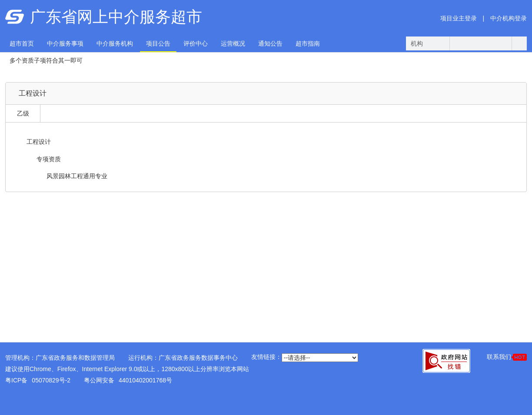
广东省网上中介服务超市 (116, 17)
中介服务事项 (65, 43)
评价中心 (196, 43)
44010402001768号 (145, 380)
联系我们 (507, 357)
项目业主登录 (459, 18)
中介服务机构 (115, 43)
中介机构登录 (509, 18)
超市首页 (22, 43)
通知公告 (270, 43)
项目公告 (158, 43)
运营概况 (233, 43)
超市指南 (308, 43)
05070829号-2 (51, 380)
